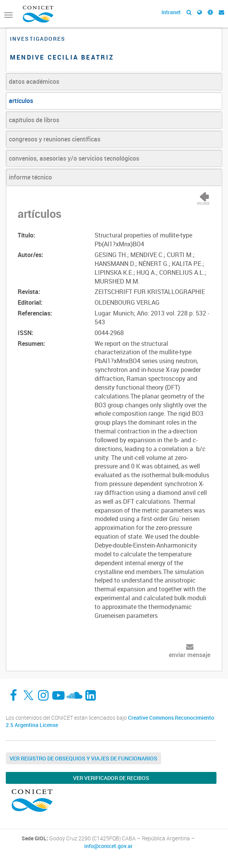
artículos (21, 101)
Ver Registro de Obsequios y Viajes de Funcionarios (83, 758)
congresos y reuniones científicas (55, 139)
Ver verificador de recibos (111, 778)
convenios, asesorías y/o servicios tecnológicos (74, 158)
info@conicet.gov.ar (108, 846)
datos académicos (34, 81)
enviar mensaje (190, 655)
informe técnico (30, 177)
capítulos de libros (34, 120)
